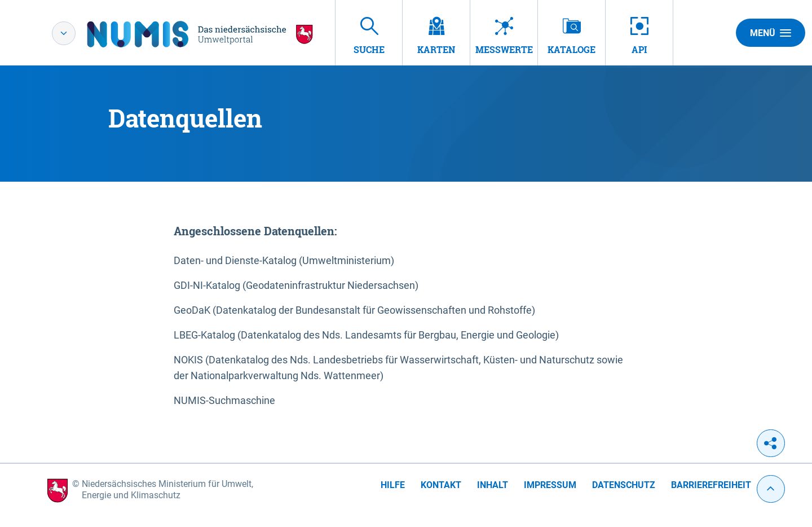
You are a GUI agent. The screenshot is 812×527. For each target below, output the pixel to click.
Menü (771, 33)
